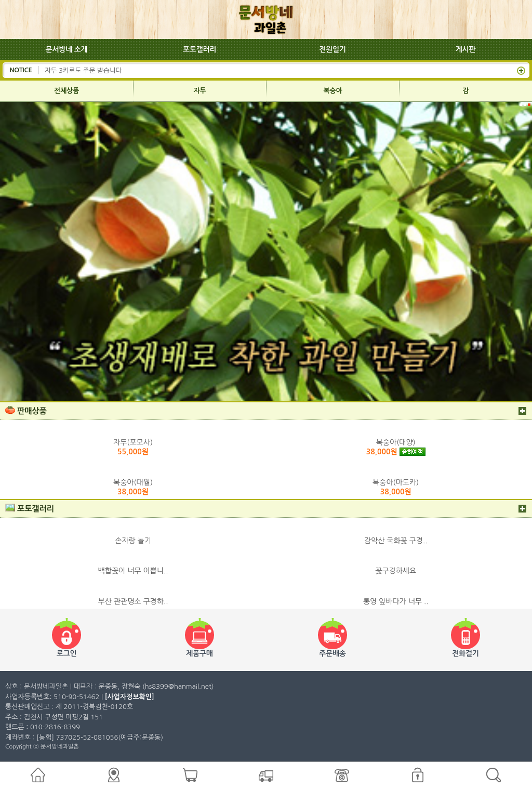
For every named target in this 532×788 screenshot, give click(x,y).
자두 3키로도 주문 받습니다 (83, 70)
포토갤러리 (199, 49)
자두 (200, 91)
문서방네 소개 (67, 49)
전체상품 (66, 91)
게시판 (466, 49)
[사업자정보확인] (130, 697)
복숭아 (333, 91)
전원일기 (332, 49)
